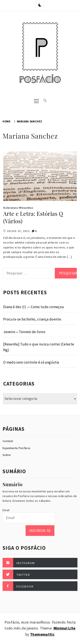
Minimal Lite (65, 628)
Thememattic (42, 634)
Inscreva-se (40, 531)
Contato (8, 441)
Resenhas (27, 208)
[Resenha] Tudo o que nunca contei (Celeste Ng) (39, 347)
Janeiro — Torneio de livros (24, 332)
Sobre (7, 455)
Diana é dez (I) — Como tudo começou (34, 307)
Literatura (11, 208)
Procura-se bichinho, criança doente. (32, 319)
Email (6, 510)
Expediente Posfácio (16, 448)
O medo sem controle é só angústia (31, 362)
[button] (40, 5)
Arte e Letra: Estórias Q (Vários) (33, 217)
